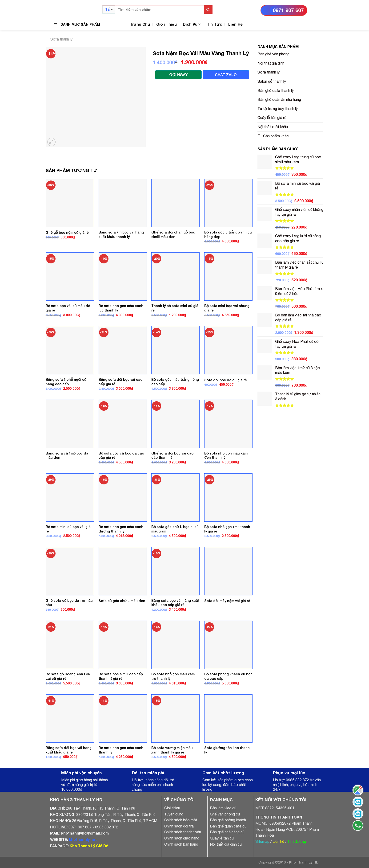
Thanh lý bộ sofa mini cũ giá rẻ (175, 308)
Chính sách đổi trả (179, 826)
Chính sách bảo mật (181, 820)
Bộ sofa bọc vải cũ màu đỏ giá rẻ (68, 308)
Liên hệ (278, 841)
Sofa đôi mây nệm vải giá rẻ (227, 601)
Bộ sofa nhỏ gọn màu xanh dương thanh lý (121, 529)
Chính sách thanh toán (183, 832)
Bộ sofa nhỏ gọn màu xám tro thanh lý (173, 676)
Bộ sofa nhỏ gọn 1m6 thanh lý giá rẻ (227, 529)
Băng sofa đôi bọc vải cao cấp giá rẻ (120, 382)
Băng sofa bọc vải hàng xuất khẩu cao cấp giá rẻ (175, 603)
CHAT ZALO (226, 75)
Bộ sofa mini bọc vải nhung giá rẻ (227, 308)
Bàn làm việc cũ (223, 808)
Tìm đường (297, 841)
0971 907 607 (288, 10)
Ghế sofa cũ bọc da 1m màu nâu (69, 603)
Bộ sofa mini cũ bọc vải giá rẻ (68, 529)
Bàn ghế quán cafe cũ (228, 826)
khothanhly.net (83, 839)
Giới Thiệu (166, 24)
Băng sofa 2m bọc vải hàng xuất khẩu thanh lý (121, 234)
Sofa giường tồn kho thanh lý (227, 750)
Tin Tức (215, 24)
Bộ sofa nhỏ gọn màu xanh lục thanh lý (121, 308)
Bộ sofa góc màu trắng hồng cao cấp (175, 382)
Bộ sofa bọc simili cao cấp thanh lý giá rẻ (121, 676)
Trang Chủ (140, 24)
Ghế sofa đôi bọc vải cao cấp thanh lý (172, 455)
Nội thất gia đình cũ (226, 844)
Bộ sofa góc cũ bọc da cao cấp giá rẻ (121, 455)
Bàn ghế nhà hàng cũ (227, 832)
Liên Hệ (235, 24)
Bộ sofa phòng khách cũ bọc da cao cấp (228, 676)
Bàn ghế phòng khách (228, 820)
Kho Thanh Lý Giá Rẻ (89, 846)
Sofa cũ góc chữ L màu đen (122, 601)
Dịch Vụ (192, 24)
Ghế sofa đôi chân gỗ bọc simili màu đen (173, 234)
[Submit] (208, 10)
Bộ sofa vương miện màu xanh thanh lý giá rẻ (172, 750)
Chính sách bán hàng (181, 844)
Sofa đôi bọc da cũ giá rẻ (226, 380)
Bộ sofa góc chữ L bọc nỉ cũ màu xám (175, 529)
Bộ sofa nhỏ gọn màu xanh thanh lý (121, 750)
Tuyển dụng (174, 814)
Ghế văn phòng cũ (225, 814)
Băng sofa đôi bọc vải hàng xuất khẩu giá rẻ (69, 750)
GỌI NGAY (178, 75)
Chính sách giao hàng (182, 838)
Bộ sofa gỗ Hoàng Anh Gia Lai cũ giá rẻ (68, 676)
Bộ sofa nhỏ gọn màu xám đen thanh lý (226, 455)
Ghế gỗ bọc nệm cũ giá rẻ (67, 232)
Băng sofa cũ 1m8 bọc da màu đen (67, 455)
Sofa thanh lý (61, 39)
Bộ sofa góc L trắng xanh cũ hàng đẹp (228, 234)
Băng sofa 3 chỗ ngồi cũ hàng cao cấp (66, 382)
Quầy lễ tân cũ (222, 838)
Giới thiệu (172, 808)
